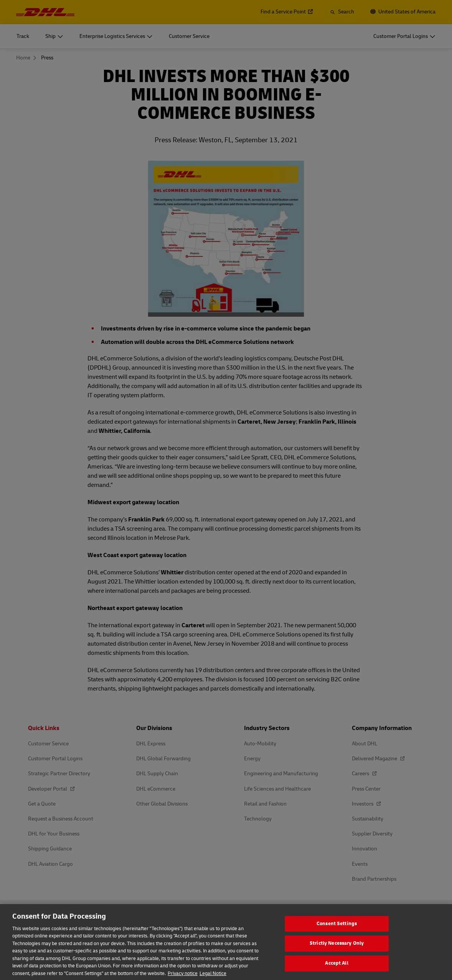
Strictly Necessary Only (337, 949)
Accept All (337, 969)
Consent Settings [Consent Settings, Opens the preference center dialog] (337, 929)
